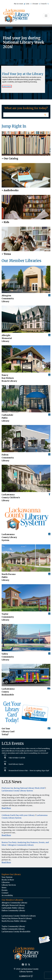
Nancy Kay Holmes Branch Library (9, 378)
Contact (5, 893)
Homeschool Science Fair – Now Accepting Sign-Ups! (29, 771)
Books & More (8, 880)
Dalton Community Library (8, 458)
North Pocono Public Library (9, 577)
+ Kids (5, 222)
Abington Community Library (21, 845)
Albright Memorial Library (7, 338)
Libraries (6, 882)
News (4, 888)
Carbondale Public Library (7, 418)
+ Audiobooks (10, 190)
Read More (6, 808)
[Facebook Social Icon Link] (23, 965)
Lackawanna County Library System (9, 537)
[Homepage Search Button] (45, 115)
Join (29, 4)
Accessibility (7, 895)
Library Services (9, 885)
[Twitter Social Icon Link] (29, 965)
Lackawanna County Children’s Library (11, 497)
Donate (36, 4)
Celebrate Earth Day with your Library (18, 815)
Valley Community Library (8, 657)
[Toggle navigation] (46, 16)
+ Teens (6, 254)
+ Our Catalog (10, 158)
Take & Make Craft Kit (17, 758)
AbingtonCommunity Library (8, 298)
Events (5, 890)
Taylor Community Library (8, 617)
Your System (7, 877)
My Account (19, 4)
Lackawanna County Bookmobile (8, 692)
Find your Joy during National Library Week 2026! (23, 788)
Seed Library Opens (16, 764)
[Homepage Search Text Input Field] (23, 115)
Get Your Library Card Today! (8, 731)
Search (45, 4)
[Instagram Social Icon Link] (26, 965)
